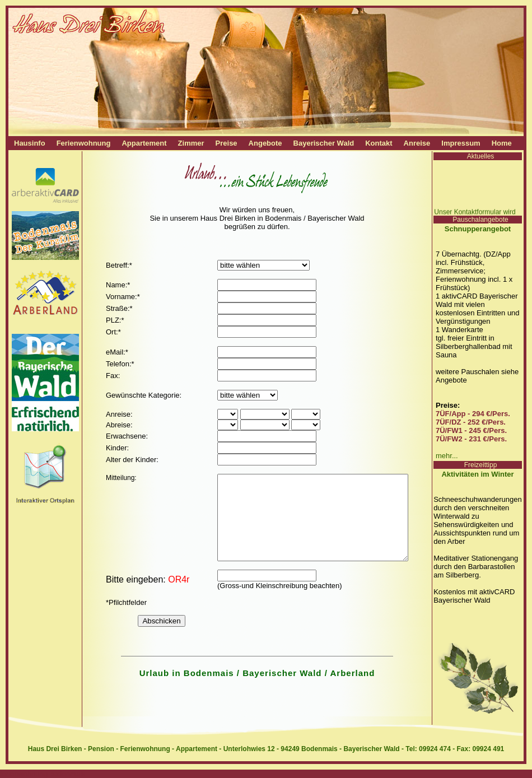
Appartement (144, 143)
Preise (227, 143)
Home (502, 143)
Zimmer (191, 143)
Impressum (461, 143)
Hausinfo (30, 143)
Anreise (417, 143)
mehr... (447, 456)
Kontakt (379, 143)
